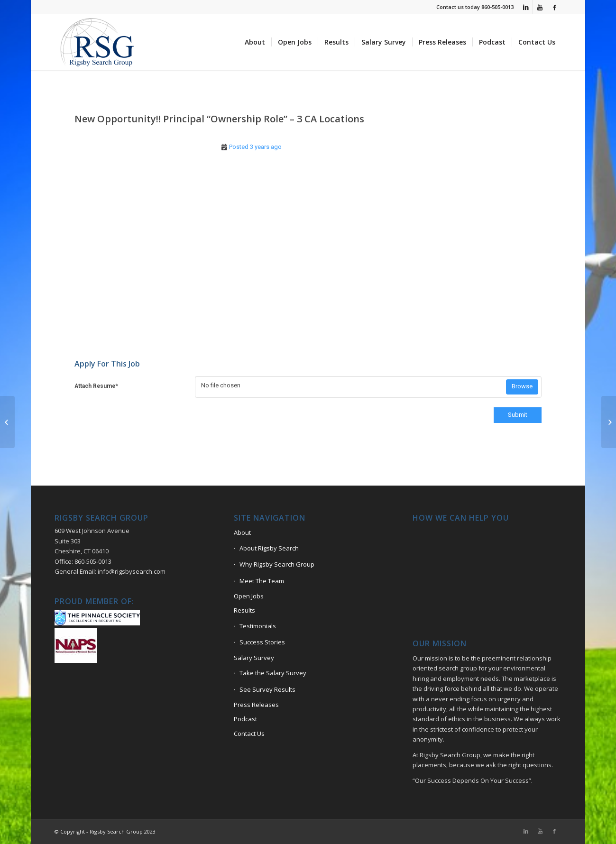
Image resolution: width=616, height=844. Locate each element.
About (242, 532)
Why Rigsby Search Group (277, 564)
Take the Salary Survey (273, 673)
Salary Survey (254, 658)
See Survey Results (267, 689)
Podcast (245, 719)
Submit (518, 415)
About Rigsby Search (269, 548)
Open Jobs (249, 596)
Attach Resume (96, 386)
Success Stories (262, 642)
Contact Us (249, 734)
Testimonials (258, 626)
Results (244, 610)
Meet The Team (262, 581)
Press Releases (256, 705)
